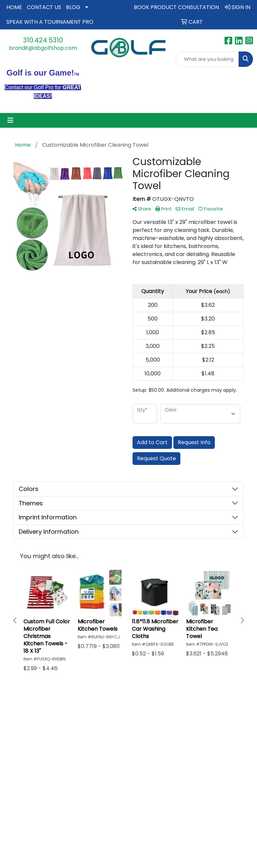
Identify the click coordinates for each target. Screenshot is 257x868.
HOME (14, 7)
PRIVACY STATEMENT (128, 708)
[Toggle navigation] (10, 120)
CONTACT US (44, 7)
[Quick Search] (207, 59)
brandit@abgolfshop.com (43, 48)
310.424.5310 (43, 40)
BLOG (73, 7)
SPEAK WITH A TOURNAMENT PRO (50, 22)
